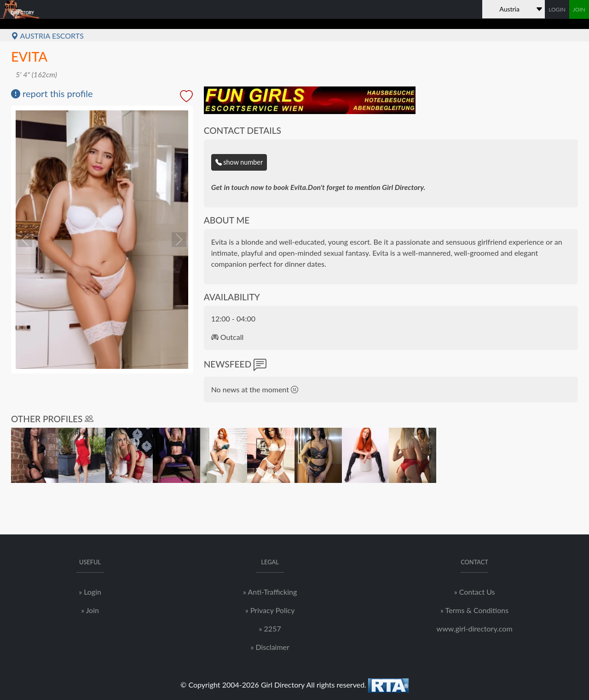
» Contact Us (475, 592)
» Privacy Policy (270, 610)
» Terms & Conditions (474, 610)
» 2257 (270, 628)
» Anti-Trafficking (270, 592)
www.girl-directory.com (475, 628)
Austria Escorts (47, 36)
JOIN (579, 9)
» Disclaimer (270, 647)
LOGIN (557, 9)
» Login (90, 592)
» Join (90, 610)
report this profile (52, 93)
